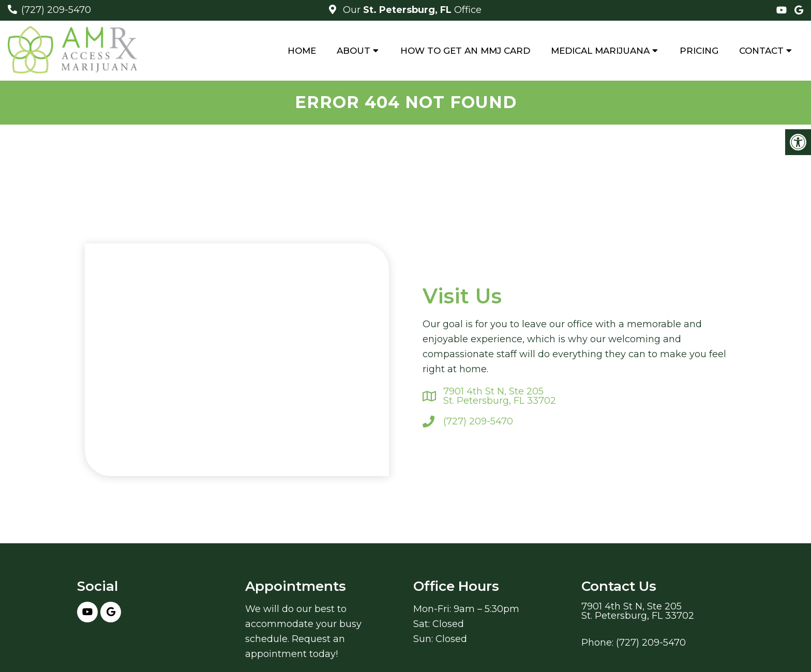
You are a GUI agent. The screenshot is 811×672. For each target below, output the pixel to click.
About (354, 51)
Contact (761, 51)
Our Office (411, 10)
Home (302, 51)
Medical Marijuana (600, 51)
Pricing (699, 51)
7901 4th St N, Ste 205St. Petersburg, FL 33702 (500, 396)
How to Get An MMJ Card (465, 51)
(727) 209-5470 (56, 10)
